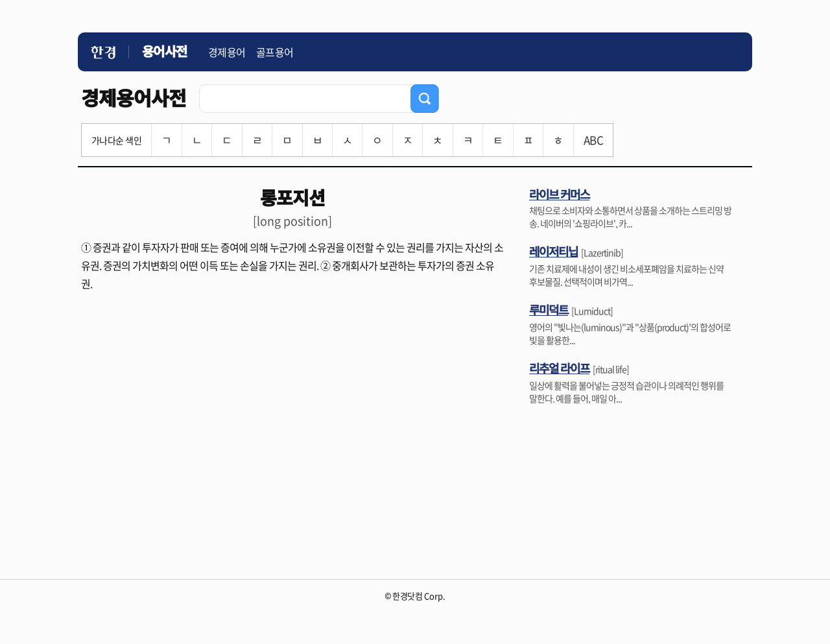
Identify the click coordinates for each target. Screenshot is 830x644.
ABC (593, 140)
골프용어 (275, 52)
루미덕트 (549, 309)
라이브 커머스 (559, 194)
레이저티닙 (553, 251)
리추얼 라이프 (559, 368)
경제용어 (227, 52)
